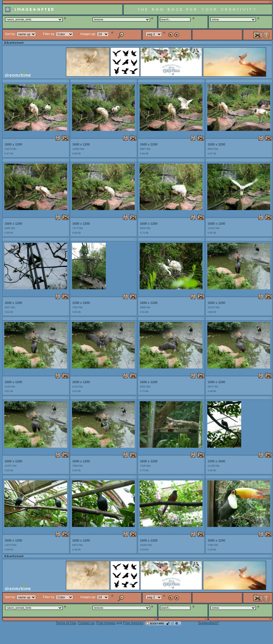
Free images (106, 623)
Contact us (86, 623)
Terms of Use (66, 623)
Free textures (133, 623)
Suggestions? (209, 623)
